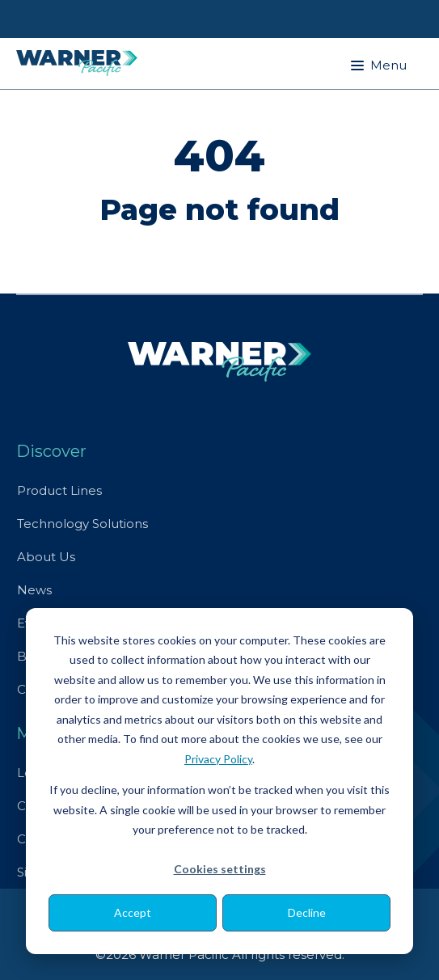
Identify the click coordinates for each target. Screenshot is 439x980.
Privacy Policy (218, 759)
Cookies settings (220, 869)
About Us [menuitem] (46, 557)
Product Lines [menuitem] (59, 490)
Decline (307, 912)
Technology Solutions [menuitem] (82, 524)
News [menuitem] (34, 590)
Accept (133, 912)
